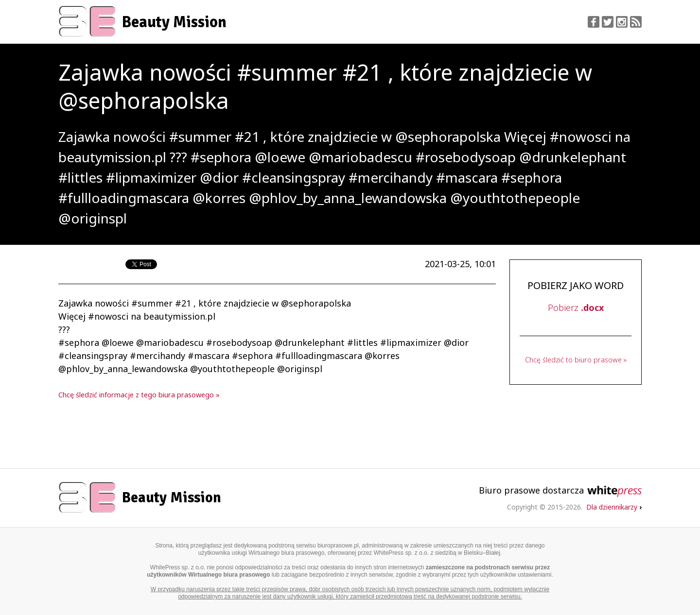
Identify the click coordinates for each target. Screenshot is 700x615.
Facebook (594, 22)
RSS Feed (636, 22)
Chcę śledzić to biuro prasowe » (576, 360)
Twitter (608, 22)
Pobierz (576, 307)
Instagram (622, 22)
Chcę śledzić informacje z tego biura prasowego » (139, 395)
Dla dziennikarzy (614, 507)
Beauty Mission (174, 22)
